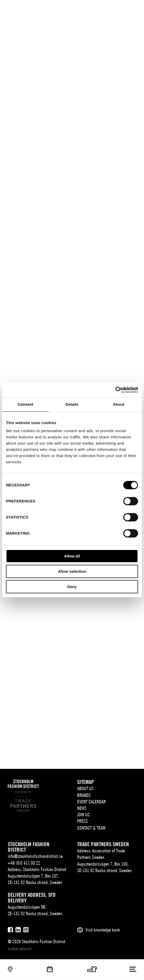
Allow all (72, 556)
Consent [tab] (26, 404)
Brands (84, 795)
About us (85, 788)
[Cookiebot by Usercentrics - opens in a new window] (115, 390)
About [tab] (119, 404)
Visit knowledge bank (103, 930)
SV (105, 9)
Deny (72, 587)
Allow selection (72, 571)
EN (113, 9)
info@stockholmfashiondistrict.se (35, 856)
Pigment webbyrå (20, 949)
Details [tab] (72, 404)
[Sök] (123, 8)
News (82, 808)
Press (82, 821)
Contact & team (91, 828)
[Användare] (133, 8)
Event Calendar (92, 802)
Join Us (83, 815)
